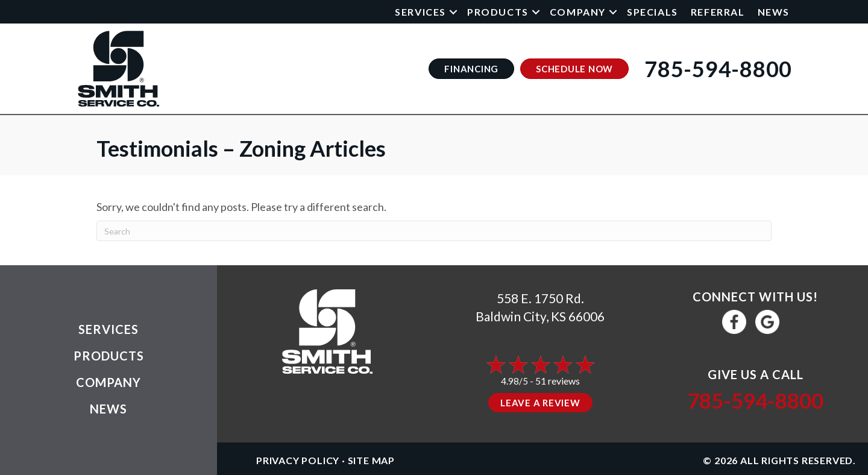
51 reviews (558, 381)
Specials (653, 12)
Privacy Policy (298, 460)
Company (578, 12)
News (774, 12)
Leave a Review (540, 403)
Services (420, 12)
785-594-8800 (755, 400)
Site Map (371, 460)
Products (498, 12)
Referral (718, 12)
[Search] (434, 231)
